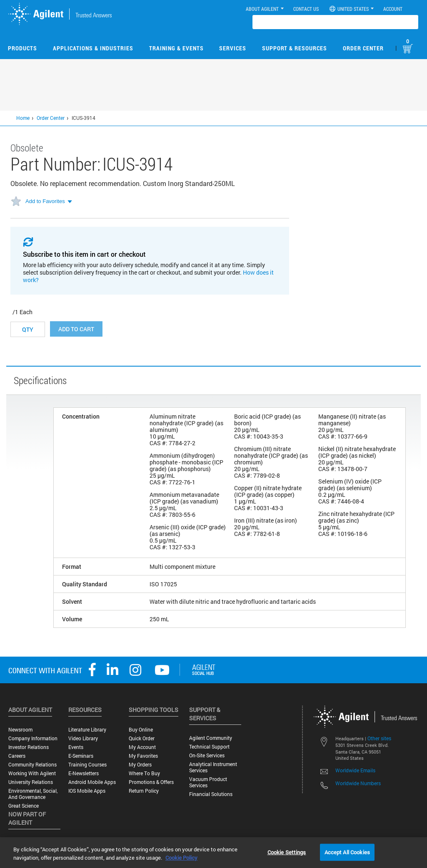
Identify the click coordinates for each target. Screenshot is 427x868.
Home (23, 118)
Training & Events (176, 48)
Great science (24, 806)
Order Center (363, 48)
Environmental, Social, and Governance (33, 794)
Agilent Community (211, 738)
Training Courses (87, 765)
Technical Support (209, 747)
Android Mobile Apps (92, 782)
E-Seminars (81, 756)
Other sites (379, 738)
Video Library (83, 738)
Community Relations (32, 765)
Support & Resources (295, 48)
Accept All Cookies (347, 852)
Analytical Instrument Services (213, 767)
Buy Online (141, 730)
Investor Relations (29, 747)
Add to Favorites (45, 201)
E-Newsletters (84, 773)
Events (76, 747)
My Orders (140, 765)
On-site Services (207, 755)
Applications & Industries (93, 48)
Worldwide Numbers (358, 783)
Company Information (33, 738)
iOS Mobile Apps (87, 791)
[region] (213, 853)
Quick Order (142, 738)
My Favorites (143, 756)
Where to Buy (144, 773)
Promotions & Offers (151, 782)
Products (22, 48)
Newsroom (20, 730)
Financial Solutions (211, 794)
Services (233, 48)
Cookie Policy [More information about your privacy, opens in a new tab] (181, 858)
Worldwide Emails (355, 770)
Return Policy (144, 791)
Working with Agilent (32, 773)
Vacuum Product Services (208, 782)
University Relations (31, 782)
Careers (17, 756)
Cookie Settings (287, 852)
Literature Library (87, 730)
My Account (142, 747)
